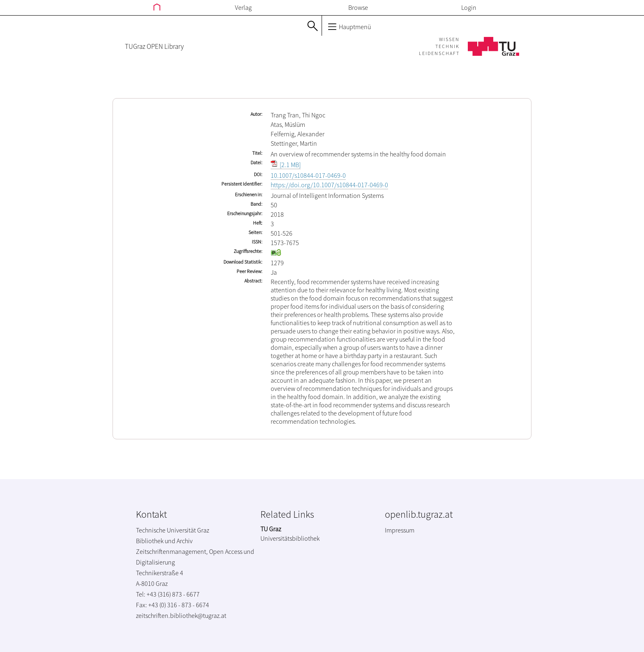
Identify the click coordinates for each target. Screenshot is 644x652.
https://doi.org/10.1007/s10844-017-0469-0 (329, 185)
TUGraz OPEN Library (154, 46)
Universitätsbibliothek (290, 538)
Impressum (400, 530)
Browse (358, 7)
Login (469, 7)
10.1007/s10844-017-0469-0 (308, 175)
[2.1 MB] (286, 165)
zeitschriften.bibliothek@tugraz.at (181, 615)
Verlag (243, 7)
